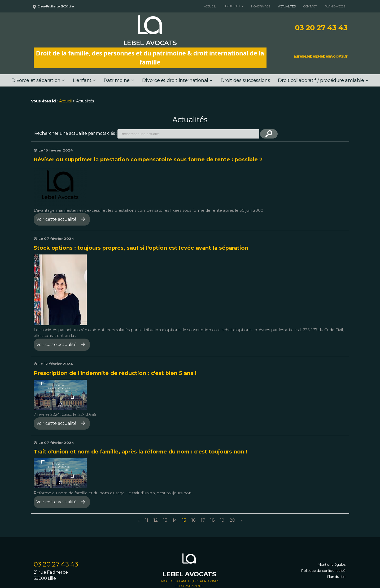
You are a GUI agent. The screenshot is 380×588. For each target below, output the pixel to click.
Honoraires (261, 6)
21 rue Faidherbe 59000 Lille (56, 6)
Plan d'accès (335, 6)
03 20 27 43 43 (321, 28)
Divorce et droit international (175, 80)
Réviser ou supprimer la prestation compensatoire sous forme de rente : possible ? (148, 159)
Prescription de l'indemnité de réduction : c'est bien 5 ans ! (115, 373)
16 (193, 520)
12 (156, 520)
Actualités (287, 6)
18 (213, 520)
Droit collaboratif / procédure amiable (321, 80)
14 (175, 520)
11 (147, 520)
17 (203, 520)
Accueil (210, 6)
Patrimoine (117, 80)
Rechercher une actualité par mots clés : (75, 133)
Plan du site (336, 577)
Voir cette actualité (56, 219)
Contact (310, 6)
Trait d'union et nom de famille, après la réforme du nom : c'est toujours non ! (141, 452)
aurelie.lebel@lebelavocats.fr (321, 56)
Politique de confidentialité (323, 570)
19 (222, 520)
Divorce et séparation (36, 80)
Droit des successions (245, 80)
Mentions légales (331, 564)
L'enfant (82, 80)
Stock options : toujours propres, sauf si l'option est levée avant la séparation (141, 248)
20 (232, 520)
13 (165, 520)
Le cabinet (232, 6)
